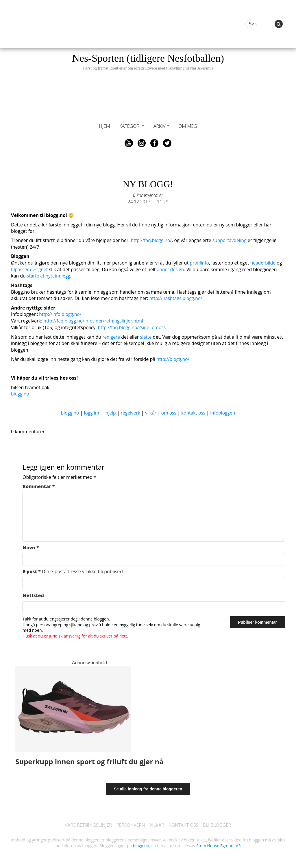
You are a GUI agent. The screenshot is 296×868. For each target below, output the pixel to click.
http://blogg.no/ (173, 358)
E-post (73, 570)
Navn (31, 546)
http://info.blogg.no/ (61, 313)
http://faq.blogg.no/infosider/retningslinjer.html (95, 320)
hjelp (110, 411)
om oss (169, 411)
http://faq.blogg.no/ (152, 240)
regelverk (130, 411)
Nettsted (33, 594)
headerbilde (264, 263)
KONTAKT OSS (184, 824)
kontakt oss (194, 411)
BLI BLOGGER (219, 824)
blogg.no (20, 392)
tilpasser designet (30, 269)
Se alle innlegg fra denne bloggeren (148, 787)
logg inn (91, 411)
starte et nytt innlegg (49, 275)
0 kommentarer (148, 195)
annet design (172, 269)
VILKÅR (157, 824)
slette (146, 336)
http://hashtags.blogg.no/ (177, 298)
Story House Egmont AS (218, 844)
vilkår (151, 411)
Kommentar (39, 485)
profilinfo (200, 263)
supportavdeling (231, 240)
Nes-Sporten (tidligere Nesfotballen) (148, 62)
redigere (111, 336)
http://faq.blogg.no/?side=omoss (133, 326)
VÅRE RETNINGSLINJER (87, 824)
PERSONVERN (130, 824)
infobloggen (224, 411)
